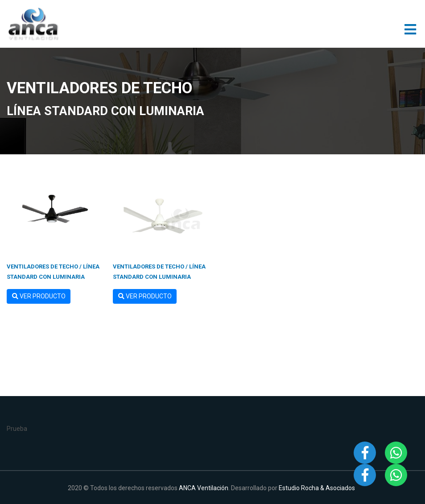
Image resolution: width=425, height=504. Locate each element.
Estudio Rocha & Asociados (317, 488)
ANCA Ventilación (204, 488)
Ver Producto (39, 296)
